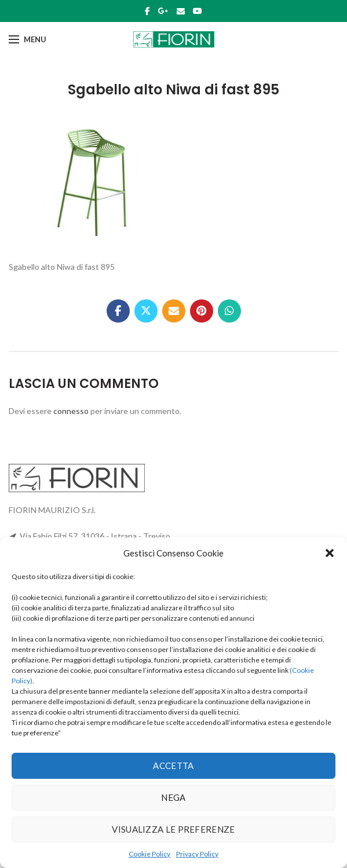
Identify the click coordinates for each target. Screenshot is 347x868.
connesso (71, 411)
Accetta (173, 766)
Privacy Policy (197, 854)
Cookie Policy (149, 854)
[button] (330, 553)
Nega (173, 797)
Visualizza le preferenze (173, 829)
